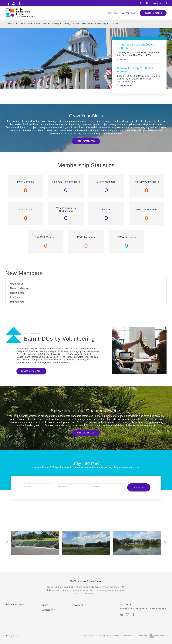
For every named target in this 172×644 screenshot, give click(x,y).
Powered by (142, 636)
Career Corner (42, 28)
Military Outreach (71, 28)
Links (114, 28)
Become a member (153, 15)
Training (56, 28)
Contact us (80, 605)
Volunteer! (87, 28)
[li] (7, 3)
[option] (35, 546)
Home (45, 605)
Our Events (26, 28)
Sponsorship (102, 28)
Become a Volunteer (31, 375)
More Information (86, 145)
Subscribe (139, 491)
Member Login (128, 15)
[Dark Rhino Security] (157, 636)
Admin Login (109, 15)
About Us (12, 28)
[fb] (20, 3)
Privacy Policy (12, 636)
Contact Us (158, 3)
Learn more (123, 63)
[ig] (13, 3)
